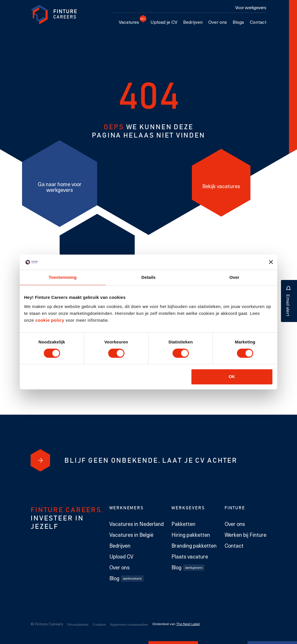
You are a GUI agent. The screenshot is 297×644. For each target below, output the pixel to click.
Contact (258, 22)
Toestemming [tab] (63, 277)
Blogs (238, 22)
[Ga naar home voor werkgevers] (60, 183)
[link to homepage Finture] (54, 15)
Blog (126, 578)
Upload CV (121, 556)
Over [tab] (234, 277)
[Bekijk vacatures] (221, 183)
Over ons (218, 22)
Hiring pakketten (191, 535)
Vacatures (130, 22)
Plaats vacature (190, 556)
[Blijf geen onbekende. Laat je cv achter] (40, 460)
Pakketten (183, 524)
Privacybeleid (78, 624)
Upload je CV (164, 22)
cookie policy (49, 320)
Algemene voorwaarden (129, 624)
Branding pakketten (194, 546)
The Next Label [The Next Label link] (188, 624)
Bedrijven (193, 22)
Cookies (99, 624)
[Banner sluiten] (271, 262)
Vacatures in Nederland (136, 524)
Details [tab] (148, 277)
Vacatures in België (131, 535)
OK (232, 376)
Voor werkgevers (251, 7)
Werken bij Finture (245, 535)
